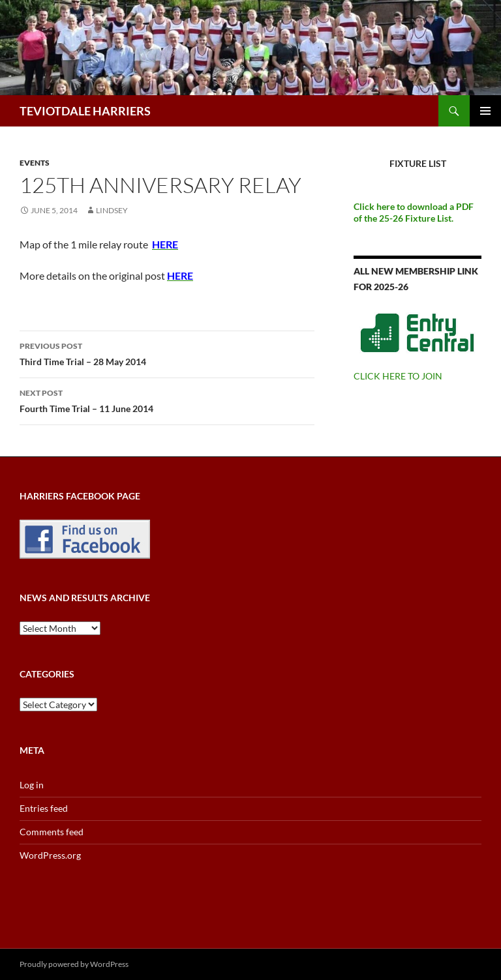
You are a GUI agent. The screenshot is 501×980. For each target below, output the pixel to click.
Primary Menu (485, 111)
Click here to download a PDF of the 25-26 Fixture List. (414, 212)
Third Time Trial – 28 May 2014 (167, 353)
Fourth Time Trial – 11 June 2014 (167, 400)
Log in (32, 785)
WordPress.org (50, 855)
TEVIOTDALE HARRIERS (85, 111)
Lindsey (112, 210)
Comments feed (52, 832)
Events (35, 163)
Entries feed (44, 808)
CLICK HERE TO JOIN (398, 376)
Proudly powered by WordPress (74, 964)
